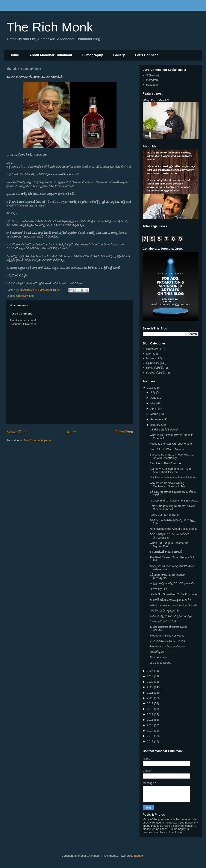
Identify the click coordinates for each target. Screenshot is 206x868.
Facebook (152, 85)
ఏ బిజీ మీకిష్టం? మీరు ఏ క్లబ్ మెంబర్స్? (171, 616)
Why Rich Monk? (156, 100)
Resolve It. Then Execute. (166, 463)
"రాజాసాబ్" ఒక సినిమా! (163, 621)
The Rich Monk (50, 27)
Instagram (152, 80)
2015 (151, 725)
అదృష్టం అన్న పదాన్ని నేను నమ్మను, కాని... (173, 583)
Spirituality (153, 363)
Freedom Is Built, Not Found (167, 636)
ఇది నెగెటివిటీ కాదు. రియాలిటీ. (166, 552)
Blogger (139, 856)
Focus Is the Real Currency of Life (171, 444)
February (156, 419)
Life (31, 296)
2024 (151, 676)
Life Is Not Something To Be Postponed (174, 594)
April (154, 409)
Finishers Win (158, 657)
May (153, 403)
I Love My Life (158, 589)
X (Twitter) (152, 75)
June (154, 398)
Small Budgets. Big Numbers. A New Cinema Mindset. (172, 508)
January (156, 425)
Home (14, 55)
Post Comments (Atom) (38, 440)
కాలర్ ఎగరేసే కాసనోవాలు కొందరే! (167, 641)
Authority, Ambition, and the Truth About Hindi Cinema (170, 470)
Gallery (119, 55)
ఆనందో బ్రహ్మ (157, 652)
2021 (151, 693)
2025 (151, 671)
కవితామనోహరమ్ (156, 373)
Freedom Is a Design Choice (167, 646)
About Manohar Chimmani (51, 55)
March (155, 414)
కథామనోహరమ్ (155, 368)
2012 (151, 741)
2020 (151, 698)
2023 (151, 682)
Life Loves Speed (160, 663)
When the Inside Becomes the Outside (173, 605)
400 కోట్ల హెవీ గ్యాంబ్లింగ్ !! (164, 611)
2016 (151, 720)
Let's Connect (146, 55)
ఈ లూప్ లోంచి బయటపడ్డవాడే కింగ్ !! (170, 600)
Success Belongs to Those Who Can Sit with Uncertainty (172, 456)
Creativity (22, 296)
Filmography (93, 55)
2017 (151, 714)
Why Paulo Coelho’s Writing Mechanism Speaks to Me (167, 485)
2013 (151, 736)
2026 (151, 388)
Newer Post (17, 432)
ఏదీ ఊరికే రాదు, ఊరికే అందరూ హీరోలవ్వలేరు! (167, 576)
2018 (151, 709)
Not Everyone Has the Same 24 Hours (173, 477)
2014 (151, 731)
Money (150, 358)
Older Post (124, 432)
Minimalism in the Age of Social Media (173, 529)
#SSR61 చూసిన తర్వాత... (165, 430)
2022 (151, 687)
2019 (151, 703)
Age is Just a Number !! (164, 515)
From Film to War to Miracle (167, 449)
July (153, 392)
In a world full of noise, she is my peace (174, 501)
